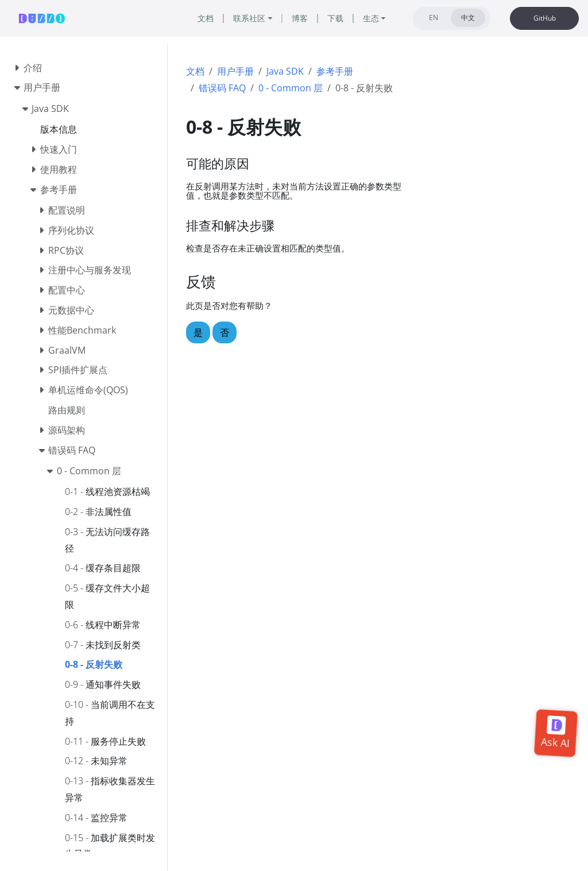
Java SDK (285, 71)
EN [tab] (434, 18)
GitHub (545, 18)
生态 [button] (371, 18)
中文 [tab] (468, 18)
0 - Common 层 (291, 88)
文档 (195, 71)
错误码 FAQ (222, 88)
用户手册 (235, 71)
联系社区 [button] (249, 18)
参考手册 (335, 71)
